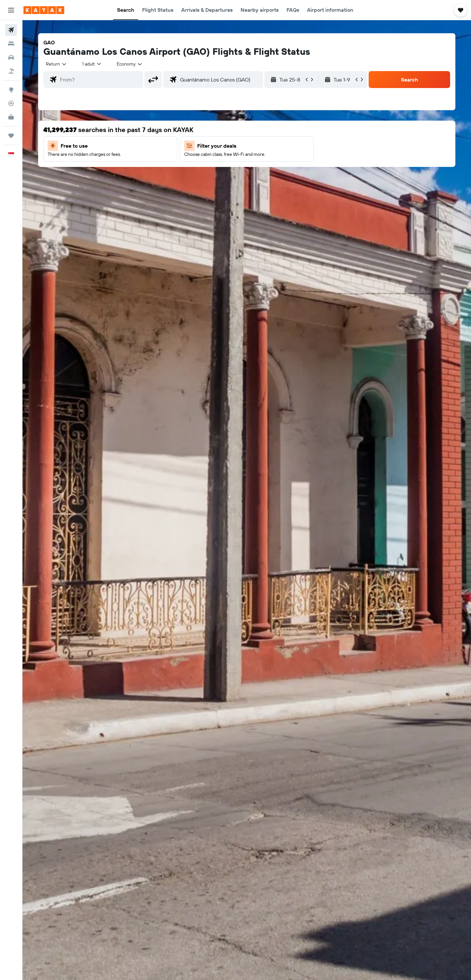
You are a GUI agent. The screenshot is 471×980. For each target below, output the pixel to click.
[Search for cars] (11, 57)
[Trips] (11, 136)
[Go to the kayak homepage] (44, 10)
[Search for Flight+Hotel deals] (11, 71)
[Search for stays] (11, 44)
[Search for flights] (11, 30)
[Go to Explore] (11, 90)
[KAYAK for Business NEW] (11, 117)
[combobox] (57, 64)
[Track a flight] (11, 103)
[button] (11, 10)
